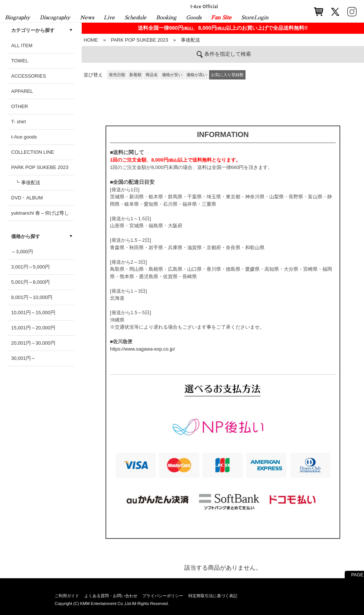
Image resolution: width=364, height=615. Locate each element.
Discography (55, 17)
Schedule (135, 17)
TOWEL (20, 61)
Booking (166, 17)
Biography (17, 17)
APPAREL (22, 91)
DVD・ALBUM (27, 198)
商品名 (152, 75)
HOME (91, 40)
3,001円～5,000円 (30, 267)
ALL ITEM (22, 45)
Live (109, 17)
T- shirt (19, 122)
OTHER (20, 106)
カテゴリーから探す (33, 30)
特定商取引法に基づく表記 (213, 596)
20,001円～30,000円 (33, 343)
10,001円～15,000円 (33, 313)
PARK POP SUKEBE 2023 (40, 167)
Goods (194, 17)
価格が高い (197, 75)
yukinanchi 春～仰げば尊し (40, 213)
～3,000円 (22, 252)
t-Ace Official (204, 6)
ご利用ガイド (67, 596)
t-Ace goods (24, 137)
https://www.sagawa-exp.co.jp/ (142, 349)
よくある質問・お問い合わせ (111, 596)
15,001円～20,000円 (33, 328)
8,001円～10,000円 (32, 297)
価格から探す (26, 236)
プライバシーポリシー (163, 596)
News (87, 17)
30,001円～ (23, 358)
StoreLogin (255, 17)
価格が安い (172, 75)
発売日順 (117, 75)
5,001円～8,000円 (30, 282)
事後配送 (191, 40)
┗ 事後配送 (28, 183)
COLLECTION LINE (33, 152)
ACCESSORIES (29, 76)
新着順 (135, 75)
